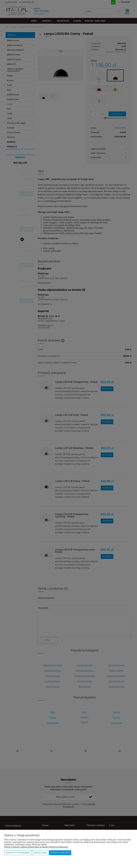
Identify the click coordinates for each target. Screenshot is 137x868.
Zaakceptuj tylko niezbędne (18, 853)
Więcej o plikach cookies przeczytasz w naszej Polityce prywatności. (36, 847)
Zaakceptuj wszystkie (60, 853)
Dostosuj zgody (40, 853)
